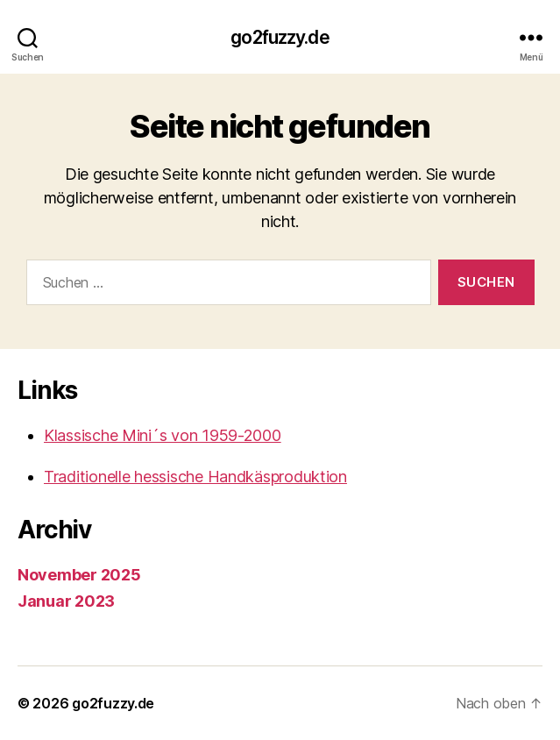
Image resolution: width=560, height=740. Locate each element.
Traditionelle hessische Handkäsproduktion (195, 477)
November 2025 (79, 575)
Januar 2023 (66, 601)
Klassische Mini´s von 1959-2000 (163, 435)
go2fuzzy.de (280, 37)
